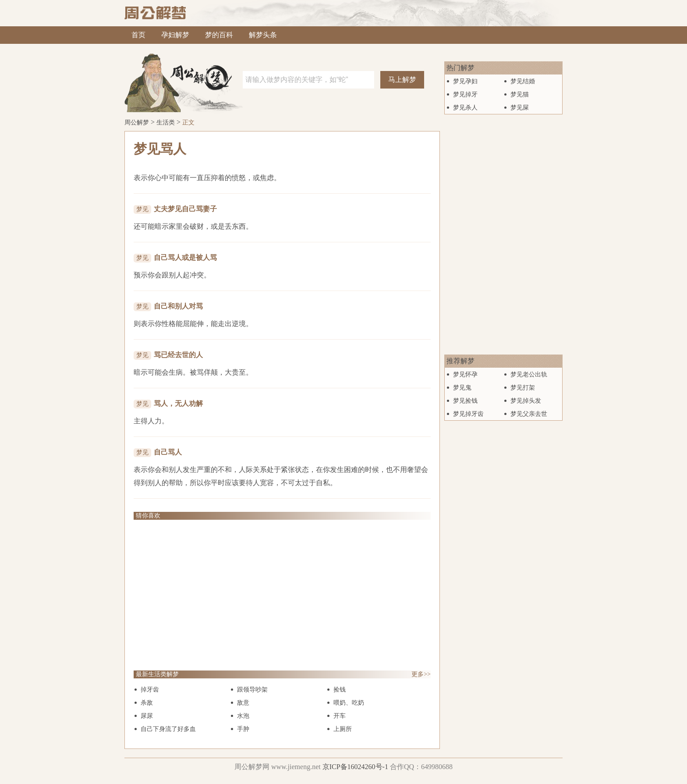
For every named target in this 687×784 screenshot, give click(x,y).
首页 (138, 35)
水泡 (243, 716)
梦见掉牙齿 (468, 414)
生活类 (166, 122)
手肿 (243, 729)
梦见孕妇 (465, 81)
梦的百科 (219, 35)
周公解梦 (137, 122)
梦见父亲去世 (529, 414)
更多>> (421, 674)
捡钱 (340, 690)
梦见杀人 (465, 108)
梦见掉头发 (526, 401)
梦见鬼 (462, 388)
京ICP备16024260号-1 (355, 767)
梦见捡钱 (465, 401)
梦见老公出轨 (529, 374)
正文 (188, 122)
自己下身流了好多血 (168, 729)
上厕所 (343, 729)
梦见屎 (520, 108)
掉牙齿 (150, 690)
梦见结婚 (523, 81)
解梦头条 (263, 35)
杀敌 (147, 703)
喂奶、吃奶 (349, 703)
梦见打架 (523, 388)
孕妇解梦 (175, 35)
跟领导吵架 (252, 690)
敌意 (243, 703)
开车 (340, 716)
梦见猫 (520, 94)
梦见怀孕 (465, 374)
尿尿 (147, 716)
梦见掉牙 (465, 94)
